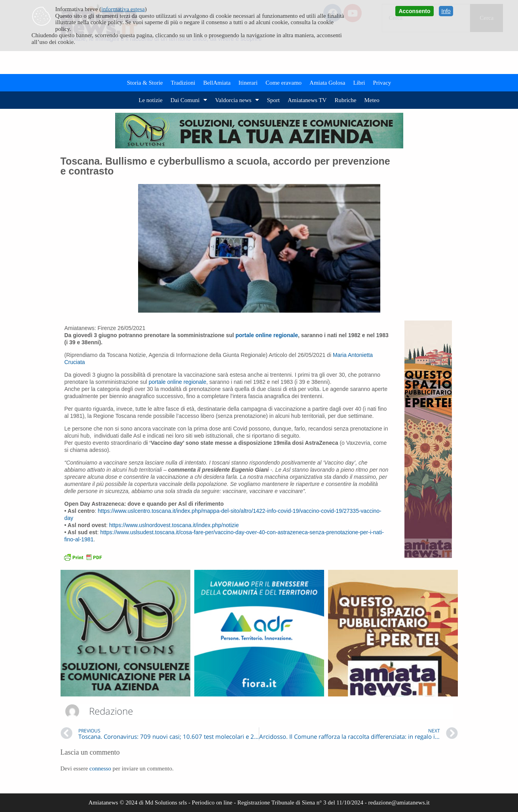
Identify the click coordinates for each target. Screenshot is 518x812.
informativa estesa (123, 9)
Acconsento (414, 11)
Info (446, 11)
